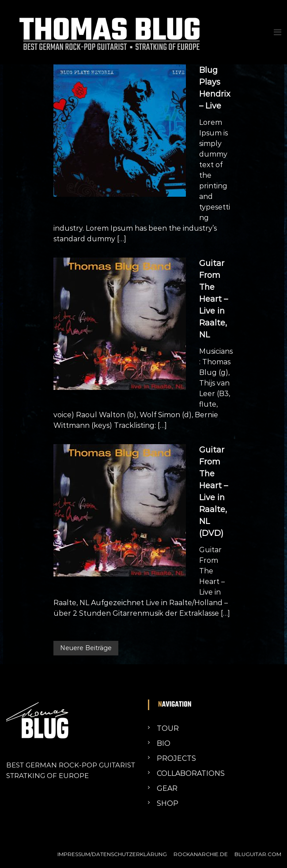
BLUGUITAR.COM (258, 854)
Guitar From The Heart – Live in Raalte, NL (213, 299)
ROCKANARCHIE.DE (201, 854)
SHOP (168, 803)
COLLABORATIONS (191, 773)
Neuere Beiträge (86, 648)
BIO (164, 743)
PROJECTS (176, 758)
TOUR (168, 728)
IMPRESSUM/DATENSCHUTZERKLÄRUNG (112, 854)
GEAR (167, 788)
